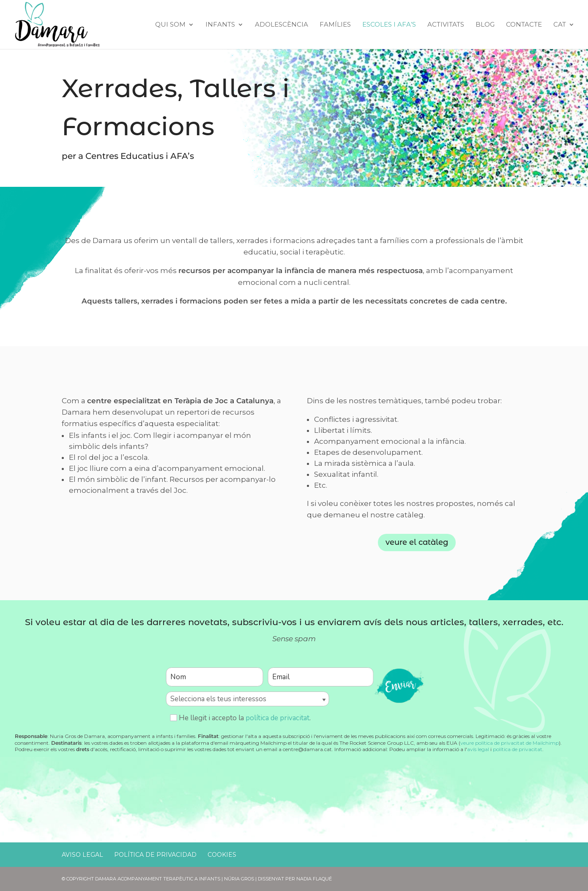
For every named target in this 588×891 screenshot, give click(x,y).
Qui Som (170, 25)
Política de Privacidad (155, 855)
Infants (220, 25)
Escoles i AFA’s (389, 25)
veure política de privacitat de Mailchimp (510, 743)
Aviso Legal (82, 855)
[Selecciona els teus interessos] (247, 699)
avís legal (478, 749)
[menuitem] (564, 35)
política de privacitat (278, 718)
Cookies (222, 855)
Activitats (446, 25)
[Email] (320, 677)
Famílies (335, 25)
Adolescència (282, 25)
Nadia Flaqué (314, 879)
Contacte (524, 25)
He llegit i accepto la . (240, 718)
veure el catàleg (417, 542)
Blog (485, 25)
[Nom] (214, 677)
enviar (399, 684)
